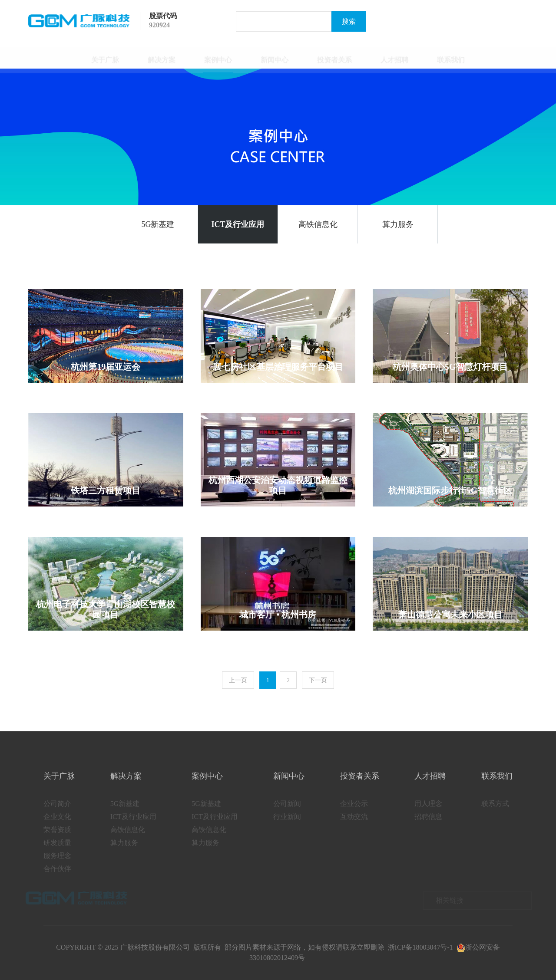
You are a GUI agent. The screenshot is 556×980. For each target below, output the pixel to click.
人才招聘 (394, 56)
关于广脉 (105, 56)
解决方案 (162, 56)
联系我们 (451, 56)
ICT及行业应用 (238, 224)
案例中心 (218, 56)
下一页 (318, 680)
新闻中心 (275, 56)
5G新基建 (158, 224)
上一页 (238, 680)
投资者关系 (334, 56)
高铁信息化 (318, 224)
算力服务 (398, 224)
